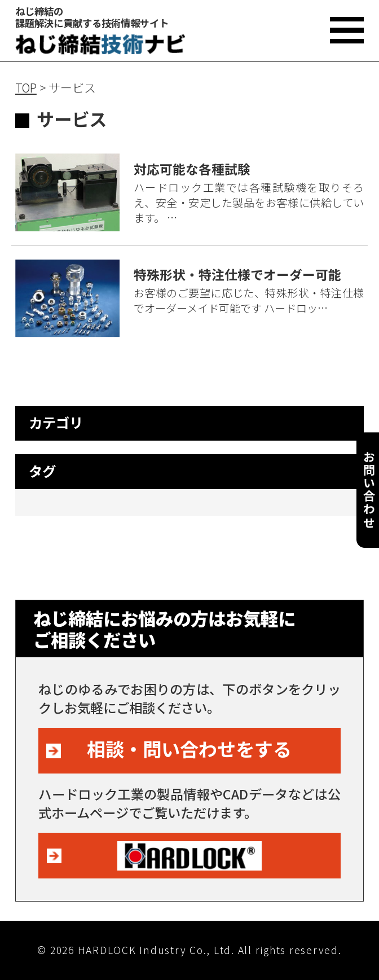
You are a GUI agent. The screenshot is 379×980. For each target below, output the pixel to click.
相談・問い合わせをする (189, 748)
